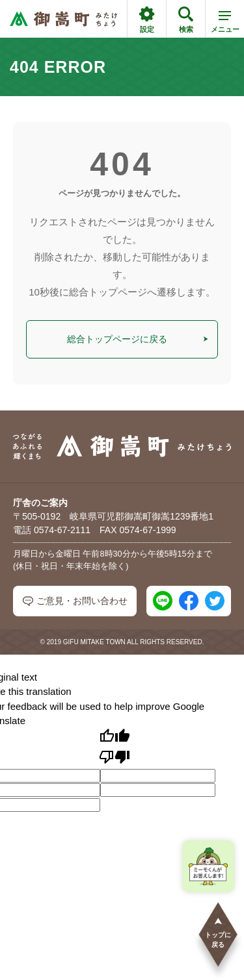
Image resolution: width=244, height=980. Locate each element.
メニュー (225, 24)
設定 (147, 20)
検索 (186, 20)
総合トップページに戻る (138, 339)
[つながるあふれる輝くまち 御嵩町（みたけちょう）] (63, 19)
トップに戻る (218, 932)
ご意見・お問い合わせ (75, 601)
